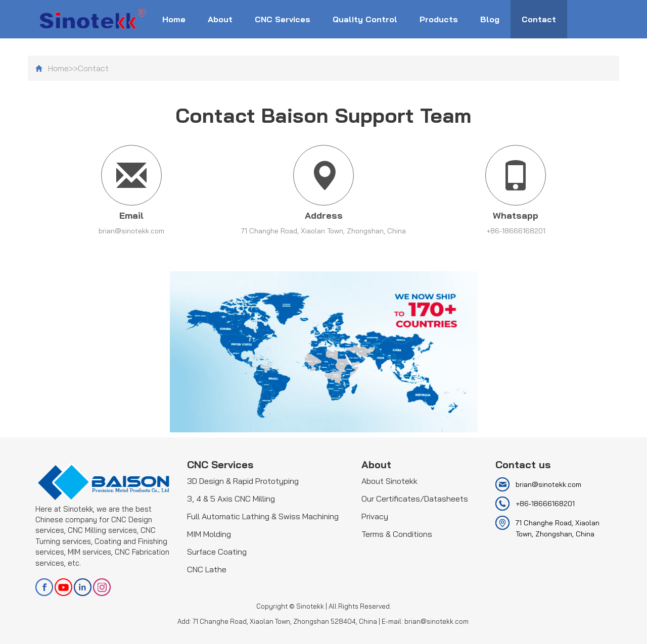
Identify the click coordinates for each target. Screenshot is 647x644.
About (220, 19)
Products (439, 19)
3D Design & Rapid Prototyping (243, 481)
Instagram (102, 587)
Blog (490, 19)
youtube (63, 587)
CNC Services (283, 19)
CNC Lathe (207, 569)
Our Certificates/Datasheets (415, 499)
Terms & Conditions (397, 534)
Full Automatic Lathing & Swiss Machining (263, 516)
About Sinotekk (389, 481)
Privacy (375, 516)
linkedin (83, 587)
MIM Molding (209, 534)
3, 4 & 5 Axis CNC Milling (231, 499)
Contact (539, 19)
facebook (44, 587)
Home (174, 19)
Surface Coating (217, 552)
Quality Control (365, 19)
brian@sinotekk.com (131, 231)
